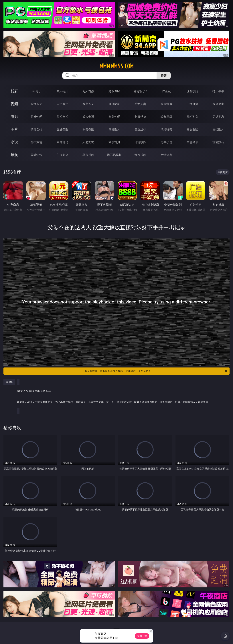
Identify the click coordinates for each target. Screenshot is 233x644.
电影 (14, 117)
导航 (14, 155)
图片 (14, 129)
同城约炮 (36, 155)
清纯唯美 (166, 129)
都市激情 (36, 142)
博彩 (14, 91)
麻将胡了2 (140, 91)
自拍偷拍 (62, 104)
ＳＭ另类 (218, 104)
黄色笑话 (192, 142)
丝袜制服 (166, 104)
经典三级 (166, 117)
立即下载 (142, 636)
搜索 (164, 75)
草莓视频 (88, 155)
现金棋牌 (192, 91)
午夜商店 (62, 155)
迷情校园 (140, 142)
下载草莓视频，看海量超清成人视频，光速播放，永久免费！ (155, 371)
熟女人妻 (140, 104)
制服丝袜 (140, 117)
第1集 (9, 382)
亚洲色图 (62, 129)
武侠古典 (114, 142)
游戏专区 (114, 91)
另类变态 (218, 117)
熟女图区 (192, 129)
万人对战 (88, 91)
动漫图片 (114, 129)
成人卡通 (88, 117)
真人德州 (62, 91)
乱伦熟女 (192, 117)
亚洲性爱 (36, 117)
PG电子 (36, 91)
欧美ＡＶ (88, 104)
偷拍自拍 (62, 117)
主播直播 (192, 104)
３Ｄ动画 (114, 104)
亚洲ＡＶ (36, 104)
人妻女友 (88, 142)
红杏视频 (140, 155)
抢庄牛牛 (218, 91)
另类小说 (166, 142)
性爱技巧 (218, 142)
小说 (14, 142)
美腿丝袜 (140, 129)
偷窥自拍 (36, 129)
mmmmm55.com (116, 66)
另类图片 (218, 129)
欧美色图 (88, 129)
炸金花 (166, 91)
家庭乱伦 (62, 142)
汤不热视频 (114, 155)
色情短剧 (166, 155)
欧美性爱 (114, 117)
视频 (14, 104)
